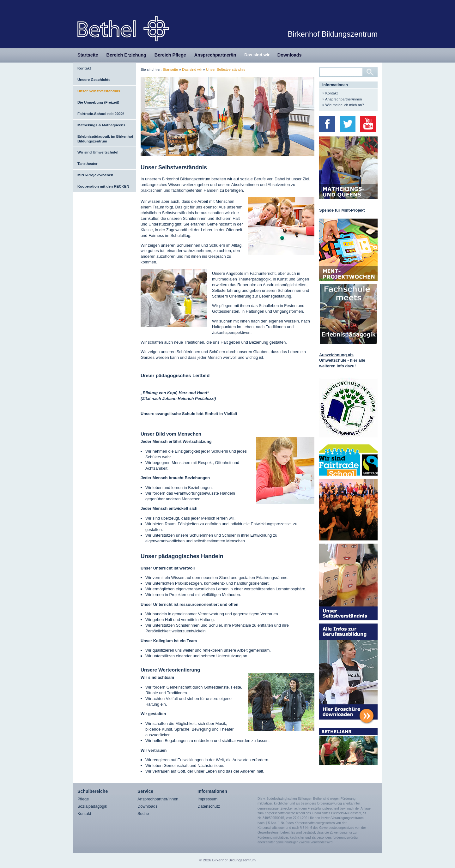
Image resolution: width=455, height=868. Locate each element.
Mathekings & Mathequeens (101, 125)
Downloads (290, 55)
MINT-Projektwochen (95, 175)
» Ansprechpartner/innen (342, 99)
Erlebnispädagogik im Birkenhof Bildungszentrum (105, 139)
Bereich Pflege (170, 55)
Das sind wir (257, 55)
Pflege (83, 799)
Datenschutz (209, 806)
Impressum (207, 799)
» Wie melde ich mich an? (343, 105)
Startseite (88, 55)
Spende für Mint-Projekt (342, 210)
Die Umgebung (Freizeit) (98, 102)
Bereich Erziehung (126, 55)
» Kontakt (330, 93)
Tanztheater (88, 164)
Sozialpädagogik (92, 806)
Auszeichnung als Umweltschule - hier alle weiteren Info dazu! (342, 361)
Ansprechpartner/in (215, 55)
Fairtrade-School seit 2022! (101, 114)
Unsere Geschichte (94, 80)
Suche (143, 814)
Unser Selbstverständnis (99, 91)
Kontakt (84, 68)
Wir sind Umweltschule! (98, 152)
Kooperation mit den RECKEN (103, 186)
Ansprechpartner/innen (158, 799)
